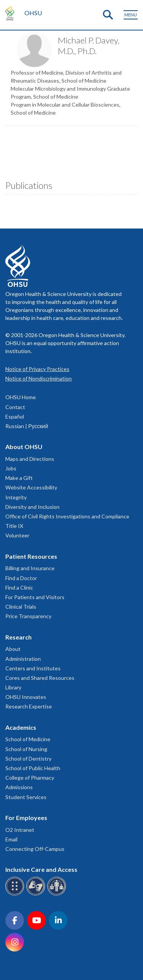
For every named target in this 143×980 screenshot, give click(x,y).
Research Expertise (29, 706)
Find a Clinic (19, 588)
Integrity (16, 497)
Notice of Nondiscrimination (39, 378)
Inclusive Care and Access (41, 869)
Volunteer (17, 535)
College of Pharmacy (30, 778)
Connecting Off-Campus (35, 849)
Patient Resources (31, 556)
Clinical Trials (21, 607)
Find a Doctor (21, 578)
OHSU (33, 13)
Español (15, 416)
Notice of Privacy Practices (37, 369)
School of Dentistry (28, 759)
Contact (15, 407)
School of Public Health (33, 768)
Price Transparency (28, 616)
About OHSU (24, 447)
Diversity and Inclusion (32, 507)
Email (11, 839)
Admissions (19, 787)
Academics (21, 727)
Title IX (14, 526)
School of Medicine (28, 739)
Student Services (26, 797)
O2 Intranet (20, 830)
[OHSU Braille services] (16, 894)
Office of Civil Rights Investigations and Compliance (67, 516)
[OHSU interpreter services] (58, 894)
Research (18, 637)
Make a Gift (19, 478)
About (13, 649)
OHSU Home (21, 397)
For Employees (26, 818)
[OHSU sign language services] (37, 894)
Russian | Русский (27, 426)
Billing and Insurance (30, 568)
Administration (23, 659)
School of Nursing (26, 749)
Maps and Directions (30, 459)
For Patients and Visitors (35, 597)
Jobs (11, 468)
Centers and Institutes (33, 668)
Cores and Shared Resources (40, 678)
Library (13, 687)
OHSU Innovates (26, 697)
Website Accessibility (31, 487)
